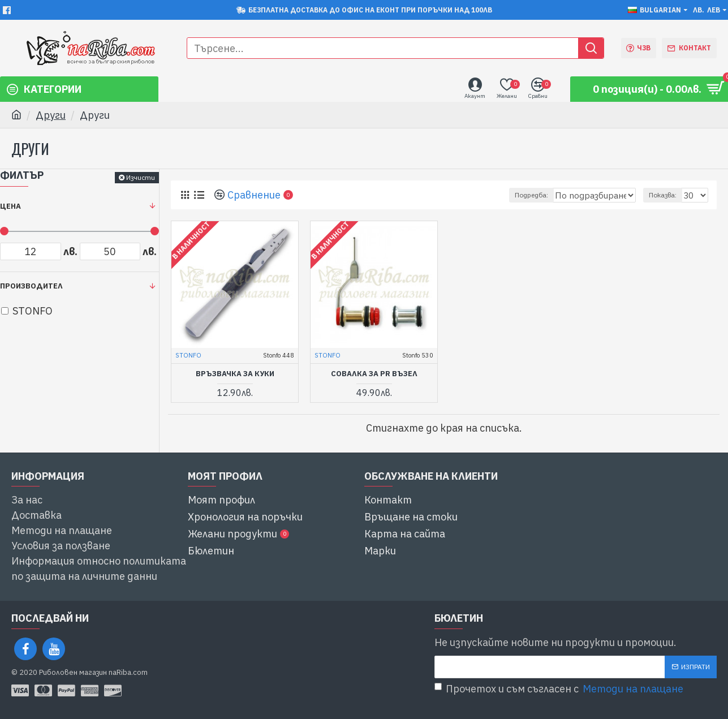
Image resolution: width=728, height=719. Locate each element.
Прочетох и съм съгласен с (560, 689)
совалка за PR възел (374, 374)
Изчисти (141, 177)
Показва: (666, 195)
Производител (31, 286)
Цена (10, 206)
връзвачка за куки (235, 374)
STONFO (188, 355)
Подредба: (536, 195)
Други (51, 115)
